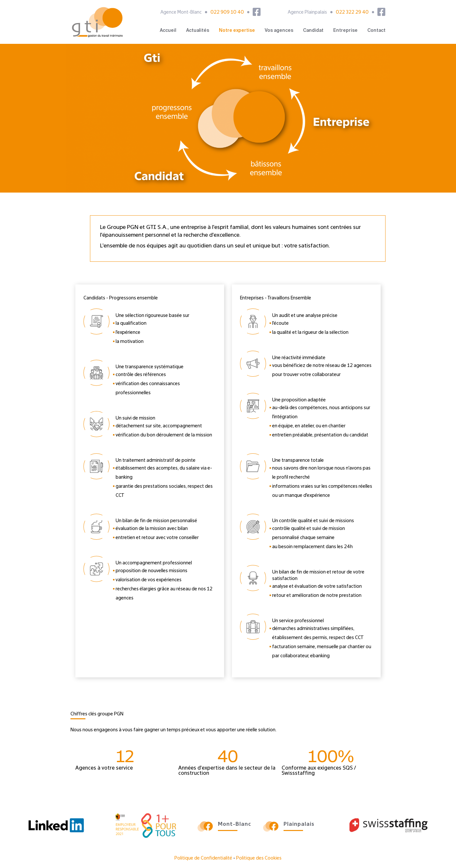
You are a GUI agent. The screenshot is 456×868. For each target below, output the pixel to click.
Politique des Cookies (259, 858)
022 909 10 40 (227, 12)
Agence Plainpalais (307, 12)
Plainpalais (299, 824)
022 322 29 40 (352, 12)
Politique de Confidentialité (203, 858)
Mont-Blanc (234, 824)
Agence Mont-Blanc (181, 12)
